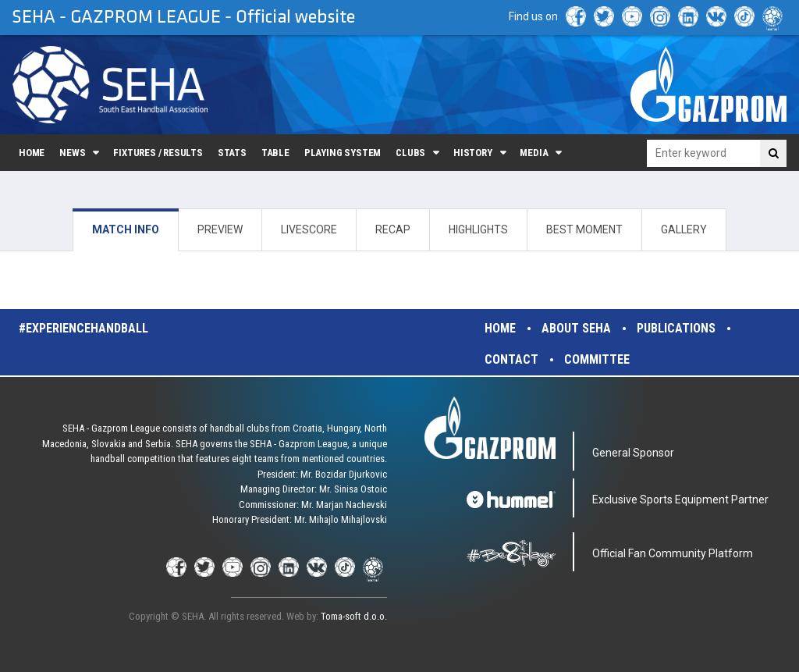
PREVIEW (220, 229)
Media (534, 153)
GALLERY (684, 229)
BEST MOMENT (584, 229)
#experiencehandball (83, 328)
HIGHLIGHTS (478, 229)
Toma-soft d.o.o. (354, 616)
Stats (232, 153)
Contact (511, 359)
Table (275, 153)
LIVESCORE (309, 229)
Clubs (410, 153)
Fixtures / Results (158, 153)
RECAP (393, 229)
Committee (597, 359)
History (473, 153)
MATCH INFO (126, 229)
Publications (676, 328)
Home (32, 153)
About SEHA (576, 328)
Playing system (343, 153)
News (72, 153)
